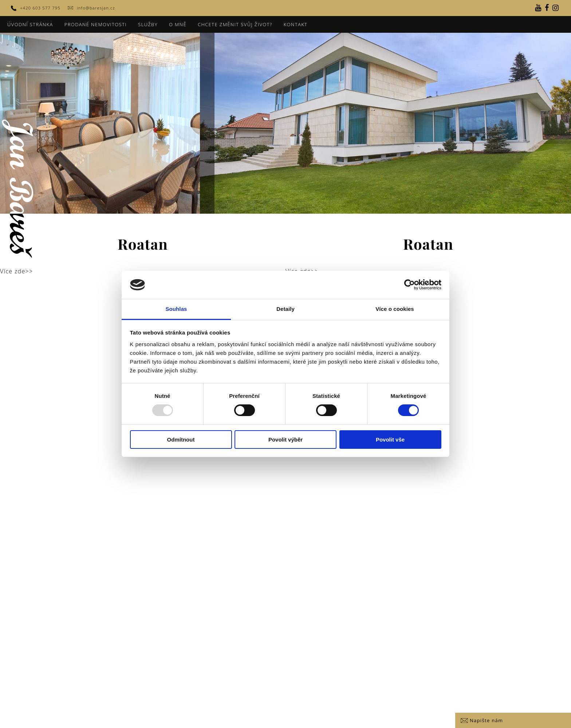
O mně (178, 24)
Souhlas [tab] (176, 309)
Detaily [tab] (285, 309)
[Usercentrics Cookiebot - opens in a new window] (409, 285)
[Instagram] (556, 8)
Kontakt (296, 24)
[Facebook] (547, 8)
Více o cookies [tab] (395, 309)
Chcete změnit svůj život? (235, 24)
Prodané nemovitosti (96, 24)
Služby (148, 24)
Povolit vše (390, 440)
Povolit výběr (285, 440)
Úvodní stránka (30, 24)
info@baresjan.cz (96, 8)
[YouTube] (538, 8)
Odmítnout (181, 440)
